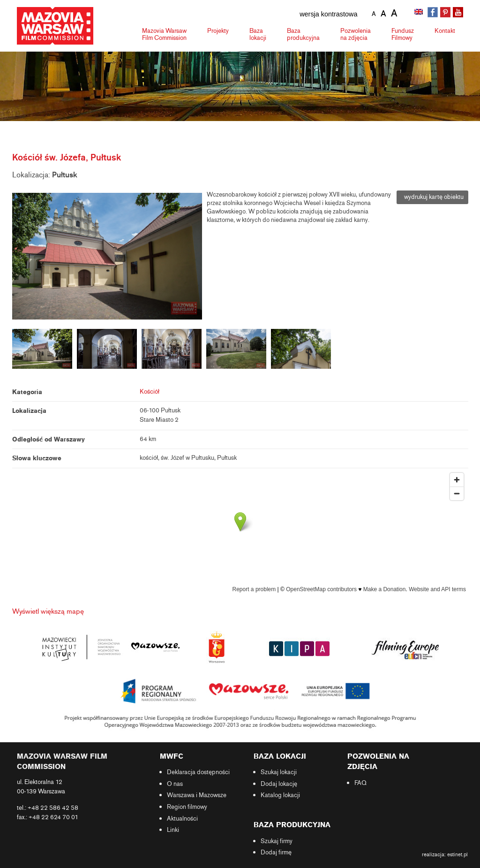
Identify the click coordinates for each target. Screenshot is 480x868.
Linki (173, 830)
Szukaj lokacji (279, 772)
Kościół (150, 392)
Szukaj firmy (277, 841)
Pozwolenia (356, 34)
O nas (175, 784)
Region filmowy (187, 807)
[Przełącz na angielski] (420, 13)
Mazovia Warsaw (164, 34)
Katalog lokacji (280, 795)
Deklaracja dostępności (198, 772)
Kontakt (445, 31)
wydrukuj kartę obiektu (432, 197)
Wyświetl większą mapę (48, 611)
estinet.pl (457, 854)
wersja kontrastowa (328, 14)
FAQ (360, 783)
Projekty (218, 31)
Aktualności (182, 819)
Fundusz (403, 34)
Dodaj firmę (276, 853)
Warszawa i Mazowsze (197, 795)
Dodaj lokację (279, 784)
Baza (258, 34)
